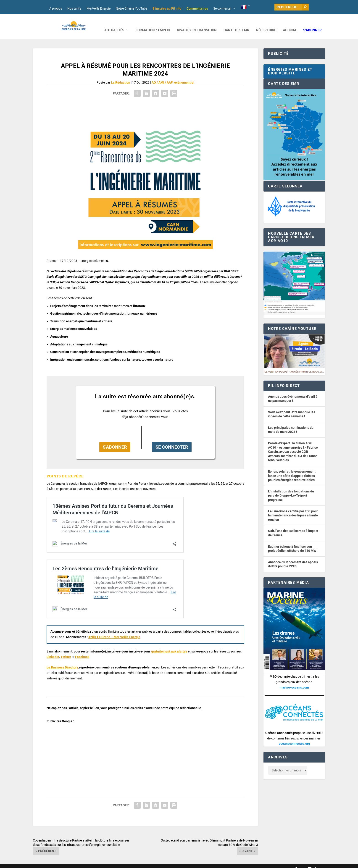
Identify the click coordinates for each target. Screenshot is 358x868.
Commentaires (197, 8)
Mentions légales (159, 863)
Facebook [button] (82, 650)
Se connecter (222, 8)
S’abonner (312, 23)
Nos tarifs (74, 8)
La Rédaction (121, 76)
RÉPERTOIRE (266, 23)
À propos (56, 8)
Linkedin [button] (53, 650)
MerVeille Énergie (99, 8)
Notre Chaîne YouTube (132, 8)
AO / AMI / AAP (162, 76)
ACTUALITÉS (114, 23)
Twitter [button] (66, 650)
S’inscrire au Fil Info (167, 8)
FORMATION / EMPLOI (153, 23)
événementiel (184, 76)
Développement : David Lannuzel (93, 863)
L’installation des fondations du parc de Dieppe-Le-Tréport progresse (291, 489)
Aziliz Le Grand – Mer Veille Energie (114, 630)
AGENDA (290, 23)
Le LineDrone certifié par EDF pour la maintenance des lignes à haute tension (293, 509)
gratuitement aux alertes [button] (169, 644)
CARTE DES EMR (236, 23)
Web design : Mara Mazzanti (51, 863)
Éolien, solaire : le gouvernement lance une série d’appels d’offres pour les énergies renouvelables (292, 469)
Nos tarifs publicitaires (131, 863)
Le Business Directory (62, 660)
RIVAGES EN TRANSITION (197, 23)
